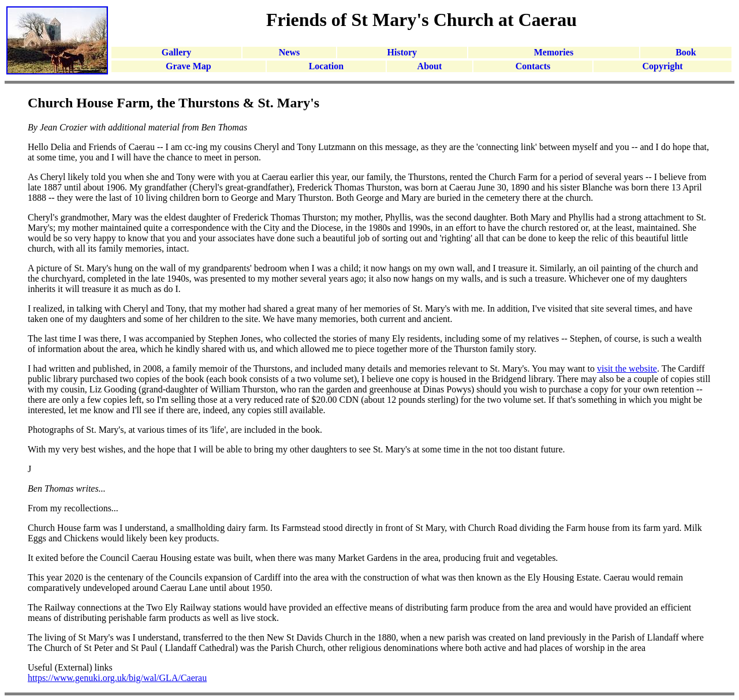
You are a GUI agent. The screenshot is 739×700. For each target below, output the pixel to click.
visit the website (627, 368)
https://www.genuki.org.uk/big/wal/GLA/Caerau (117, 678)
